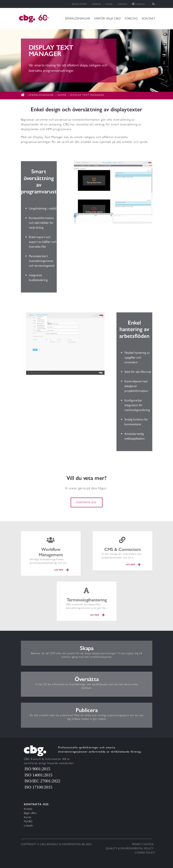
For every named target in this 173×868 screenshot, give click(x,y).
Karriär (96, 4)
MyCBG (109, 4)
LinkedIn (122, 4)
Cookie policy (145, 853)
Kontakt (149, 18)
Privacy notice (143, 844)
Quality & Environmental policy (130, 848)
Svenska (138, 4)
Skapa (62, 95)
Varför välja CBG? (107, 18)
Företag (131, 18)
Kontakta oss (86, 502)
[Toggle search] (154, 4)
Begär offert (79, 4)
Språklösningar (78, 18)
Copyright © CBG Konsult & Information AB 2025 (56, 844)
